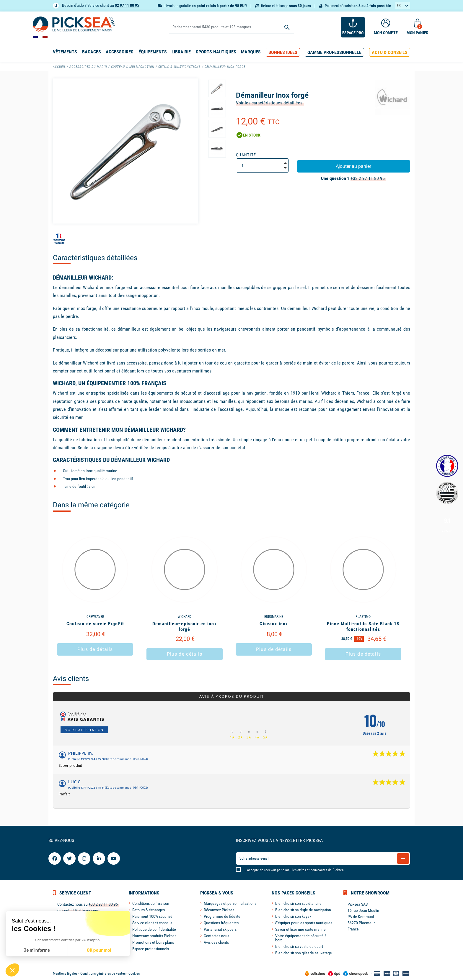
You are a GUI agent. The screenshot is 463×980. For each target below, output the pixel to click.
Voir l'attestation (84, 730)
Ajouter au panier (353, 166)
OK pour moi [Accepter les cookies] (99, 950)
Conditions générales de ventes (103, 974)
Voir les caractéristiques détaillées (269, 103)
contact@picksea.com (80, 910)
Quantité (246, 155)
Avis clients (71, 679)
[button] (283, 52)
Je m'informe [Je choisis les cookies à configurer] (37, 950)
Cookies (134, 974)
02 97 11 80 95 (127, 5)
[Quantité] (262, 165)
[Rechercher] (231, 27)
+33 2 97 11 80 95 (368, 178)
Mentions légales (65, 974)
